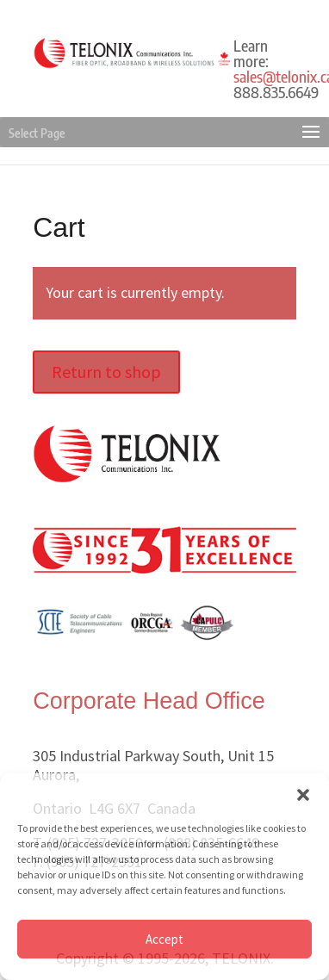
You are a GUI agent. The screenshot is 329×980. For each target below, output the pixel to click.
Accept (164, 939)
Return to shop (106, 372)
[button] (303, 795)
